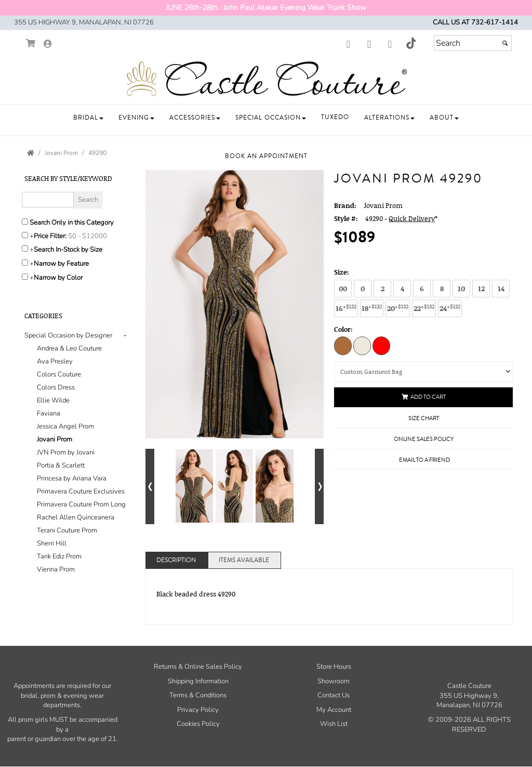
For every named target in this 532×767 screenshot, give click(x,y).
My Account (334, 710)
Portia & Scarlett (61, 465)
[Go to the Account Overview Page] (48, 44)
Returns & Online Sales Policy (198, 667)
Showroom (334, 681)
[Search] (473, 43)
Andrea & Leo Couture (69, 348)
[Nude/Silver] (362, 345)
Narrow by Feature (61, 264)
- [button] (125, 335)
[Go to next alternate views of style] (319, 486)
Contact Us (334, 695)
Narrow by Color (58, 278)
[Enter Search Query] (48, 200)
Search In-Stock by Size (68, 250)
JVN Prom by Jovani (66, 452)
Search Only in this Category (72, 223)
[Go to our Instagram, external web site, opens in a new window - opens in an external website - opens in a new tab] (369, 45)
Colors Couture (59, 374)
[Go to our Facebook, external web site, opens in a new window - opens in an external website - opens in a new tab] (348, 45)
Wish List (334, 724)
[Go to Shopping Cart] (31, 43)
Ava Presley (55, 361)
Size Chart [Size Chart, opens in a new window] (424, 418)
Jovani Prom (55, 439)
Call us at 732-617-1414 (475, 22)
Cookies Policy (198, 724)
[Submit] (505, 43)
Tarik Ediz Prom (59, 556)
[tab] (77, 453)
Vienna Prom (56, 569)
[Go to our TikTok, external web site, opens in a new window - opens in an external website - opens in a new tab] (410, 43)
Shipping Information (198, 681)
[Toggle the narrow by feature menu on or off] (25, 263)
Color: (343, 329)
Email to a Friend (424, 460)
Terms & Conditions (198, 695)
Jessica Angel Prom (65, 426)
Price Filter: (50, 236)
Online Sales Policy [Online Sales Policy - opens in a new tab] (424, 439)
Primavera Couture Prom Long (81, 504)
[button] (88, 118)
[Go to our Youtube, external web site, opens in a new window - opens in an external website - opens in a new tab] (390, 45)
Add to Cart (424, 397)
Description (176, 560)
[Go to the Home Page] (31, 153)
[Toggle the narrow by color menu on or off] (25, 277)
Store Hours (334, 667)
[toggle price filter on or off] (25, 235)
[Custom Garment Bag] (423, 372)
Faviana (49, 413)
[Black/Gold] (343, 345)
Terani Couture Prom (67, 530)
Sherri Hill (52, 543)
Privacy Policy (198, 710)
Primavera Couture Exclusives (81, 491)
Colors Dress (56, 387)
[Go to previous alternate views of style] (150, 486)
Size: (342, 272)
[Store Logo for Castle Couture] (266, 79)
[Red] (381, 345)
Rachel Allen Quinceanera (76, 517)
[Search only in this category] (25, 222)
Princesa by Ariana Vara (72, 478)
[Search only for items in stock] (25, 249)
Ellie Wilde (53, 400)
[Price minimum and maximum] (89, 236)
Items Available (244, 560)
